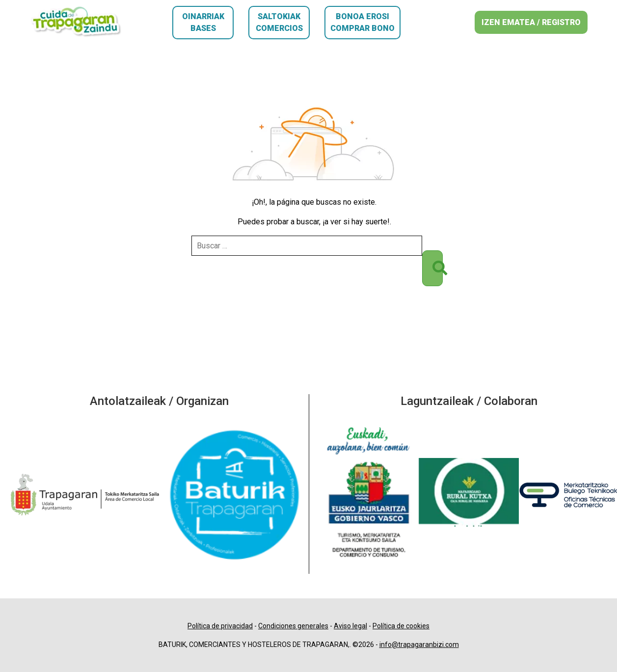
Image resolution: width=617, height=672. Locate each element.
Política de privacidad (220, 626)
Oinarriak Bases (203, 22)
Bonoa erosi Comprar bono (362, 22)
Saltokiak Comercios (279, 22)
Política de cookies (401, 626)
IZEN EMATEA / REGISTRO (531, 22)
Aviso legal (350, 626)
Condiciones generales (293, 626)
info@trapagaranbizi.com (419, 645)
